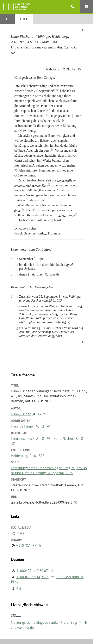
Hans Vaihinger (23, 426)
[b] (53, 150)
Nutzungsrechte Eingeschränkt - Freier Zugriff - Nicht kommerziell (49, 625)
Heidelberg (19, 456)
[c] (24, 209)
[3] (77, 214)
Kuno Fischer (21, 414)
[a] (55, 90)
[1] (58, 90)
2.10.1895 (37, 456)
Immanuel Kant (23, 439)
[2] (50, 184)
